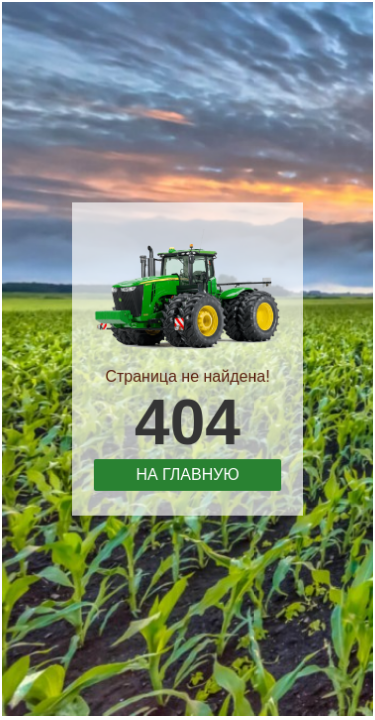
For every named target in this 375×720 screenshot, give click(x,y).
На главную (187, 470)
